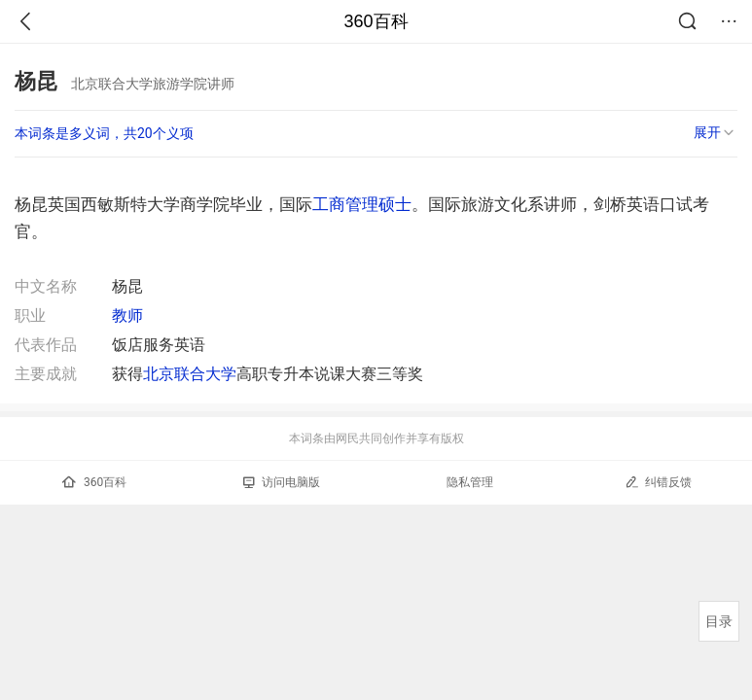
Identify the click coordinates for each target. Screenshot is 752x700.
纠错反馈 (658, 482)
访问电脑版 (282, 482)
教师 (127, 315)
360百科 (376, 21)
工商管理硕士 (362, 204)
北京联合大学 (190, 374)
